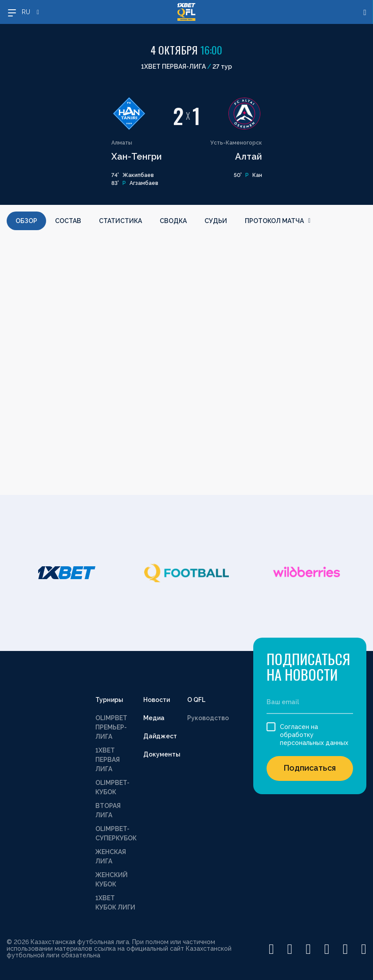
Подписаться (310, 768)
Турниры (109, 700)
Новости (157, 700)
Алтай (249, 157)
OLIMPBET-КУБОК (112, 787)
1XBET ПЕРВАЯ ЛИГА (108, 760)
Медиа (154, 718)
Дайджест (160, 736)
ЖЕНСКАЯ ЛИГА (111, 857)
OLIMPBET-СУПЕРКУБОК (116, 833)
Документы (162, 754)
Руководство (208, 718)
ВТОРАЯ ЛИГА (108, 810)
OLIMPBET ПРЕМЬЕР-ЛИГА (111, 727)
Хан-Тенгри (137, 157)
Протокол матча (278, 221)
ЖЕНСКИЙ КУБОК (112, 880)
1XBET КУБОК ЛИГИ (115, 903)
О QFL (196, 700)
